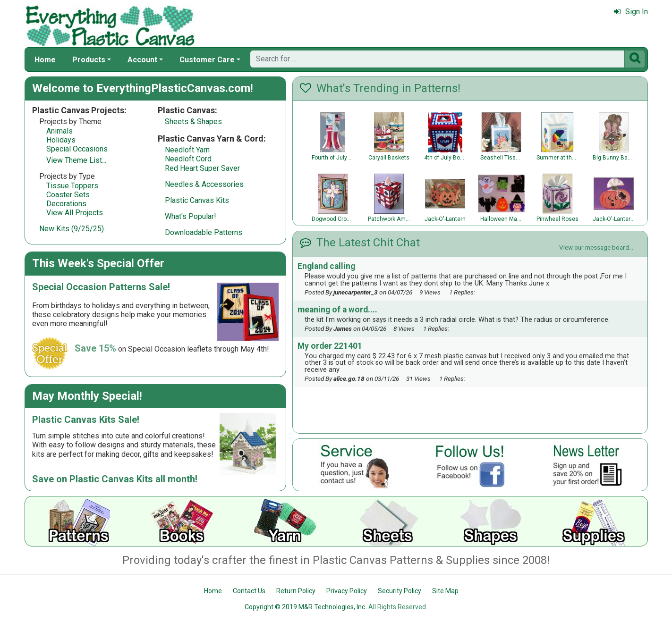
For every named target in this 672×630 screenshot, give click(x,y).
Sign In (631, 12)
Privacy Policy (347, 591)
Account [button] (142, 60)
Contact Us (249, 591)
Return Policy (296, 591)
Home (45, 60)
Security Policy (400, 591)
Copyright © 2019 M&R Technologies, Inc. (306, 607)
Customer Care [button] (207, 60)
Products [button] (89, 60)
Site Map (445, 591)
